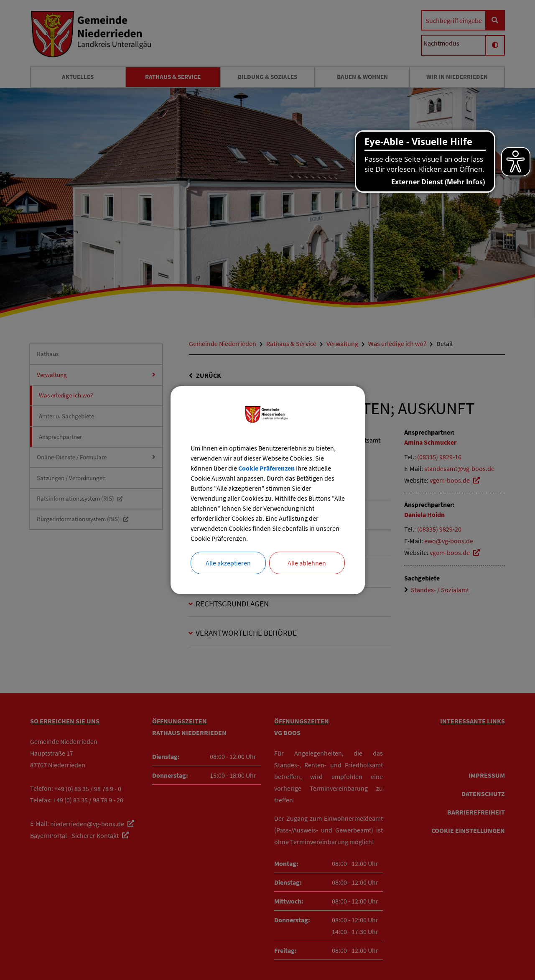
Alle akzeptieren (228, 563)
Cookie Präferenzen (266, 468)
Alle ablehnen (307, 563)
